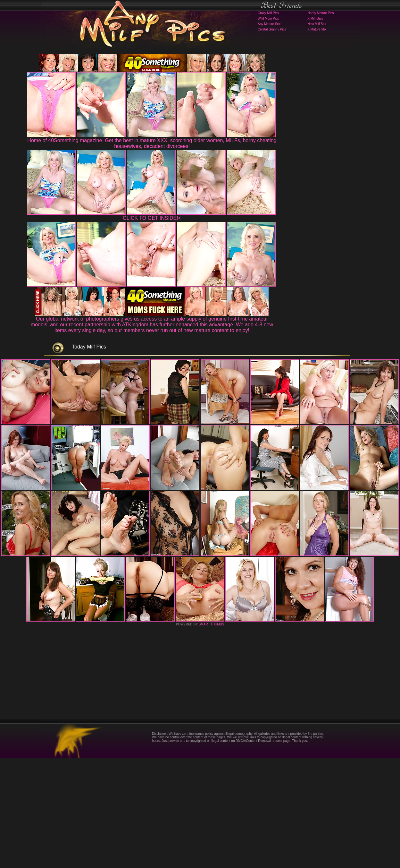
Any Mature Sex (269, 24)
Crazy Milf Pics (268, 13)
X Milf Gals (315, 18)
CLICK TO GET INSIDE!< (152, 218)
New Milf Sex (317, 24)
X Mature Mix (317, 29)
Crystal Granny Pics (272, 29)
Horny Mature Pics (321, 13)
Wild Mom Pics (268, 18)
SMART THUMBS (211, 734)
